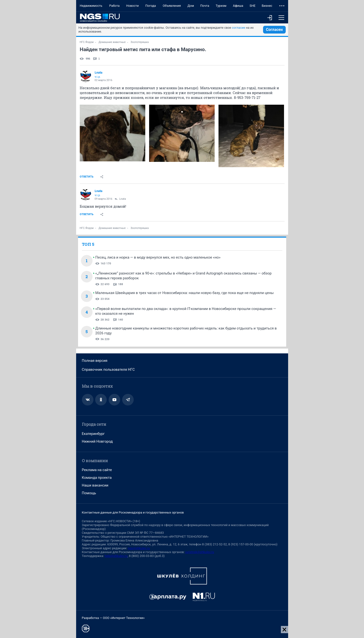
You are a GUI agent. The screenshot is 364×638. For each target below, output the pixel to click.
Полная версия (95, 361)
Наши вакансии (95, 485)
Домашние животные (112, 42)
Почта (205, 6)
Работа (114, 6)
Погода (151, 6)
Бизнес (267, 6)
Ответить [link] (87, 177)
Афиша (238, 6)
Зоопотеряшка (140, 42)
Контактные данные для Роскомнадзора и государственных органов (133, 512)
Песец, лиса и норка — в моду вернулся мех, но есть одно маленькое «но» (158, 257)
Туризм (221, 6)
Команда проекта (97, 478)
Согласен (274, 30)
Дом (191, 6)
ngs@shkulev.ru (139, 548)
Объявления (172, 6)
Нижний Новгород (97, 441)
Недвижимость (91, 6)
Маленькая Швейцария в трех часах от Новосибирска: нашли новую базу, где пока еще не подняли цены (185, 293)
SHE (252, 6)
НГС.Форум (87, 42)
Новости (132, 6)
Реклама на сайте (97, 470)
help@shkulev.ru (116, 556)
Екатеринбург (93, 434)
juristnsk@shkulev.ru (200, 552)
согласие (239, 28)
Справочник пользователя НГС (108, 370)
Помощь (89, 493)
